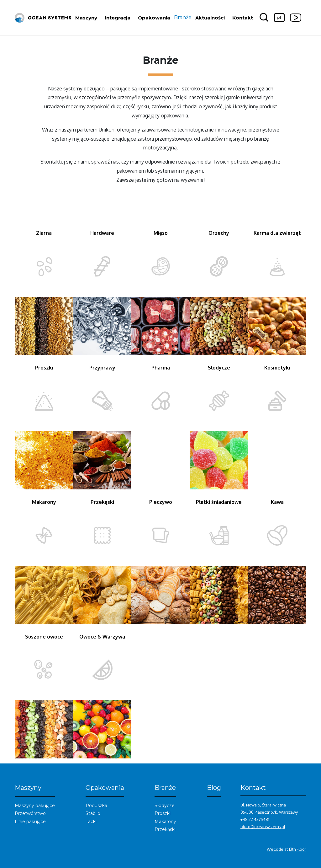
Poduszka (96, 806)
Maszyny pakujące (35, 806)
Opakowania (154, 18)
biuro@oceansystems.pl (263, 827)
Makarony (165, 822)
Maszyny (86, 18)
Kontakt (243, 18)
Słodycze (165, 806)
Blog (214, 788)
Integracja (118, 18)
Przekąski (165, 829)
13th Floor (297, 849)
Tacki (91, 822)
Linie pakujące (30, 822)
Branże (183, 17)
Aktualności (210, 18)
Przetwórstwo (30, 813)
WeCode (275, 849)
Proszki (163, 813)
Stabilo (93, 813)
